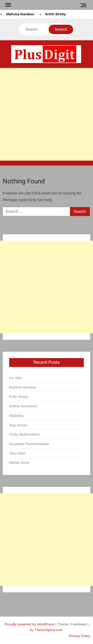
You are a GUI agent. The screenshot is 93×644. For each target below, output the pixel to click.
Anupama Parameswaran (29, 444)
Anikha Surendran (23, 406)
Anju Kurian (18, 425)
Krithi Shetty (56, 14)
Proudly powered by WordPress (30, 624)
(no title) (16, 378)
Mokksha (16, 416)
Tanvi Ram (17, 453)
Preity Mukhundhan (24, 434)
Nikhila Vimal (19, 463)
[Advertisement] (46, 114)
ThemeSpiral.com (49, 630)
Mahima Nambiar (20, 14)
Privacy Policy (79, 636)
